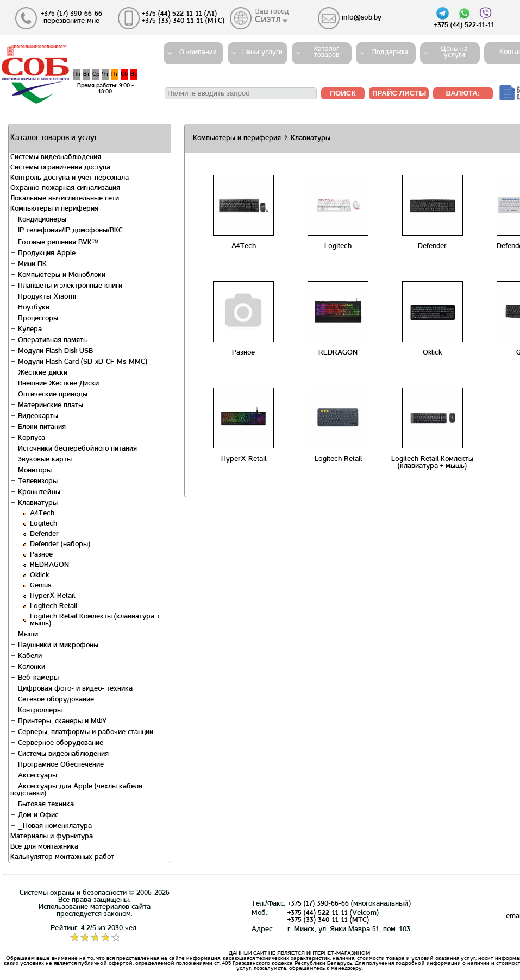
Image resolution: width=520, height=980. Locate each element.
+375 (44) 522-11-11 (318, 913)
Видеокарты (34, 416)
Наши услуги (262, 53)
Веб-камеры (35, 678)
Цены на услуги (455, 52)
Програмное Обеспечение (57, 765)
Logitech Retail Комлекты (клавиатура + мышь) (432, 463)
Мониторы (31, 471)
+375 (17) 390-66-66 (318, 904)
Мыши (24, 635)
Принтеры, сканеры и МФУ (58, 722)
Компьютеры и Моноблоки (58, 275)
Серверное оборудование (57, 743)
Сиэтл (268, 20)
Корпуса (28, 438)
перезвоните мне (71, 21)
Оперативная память (49, 340)
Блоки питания (38, 427)
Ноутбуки (30, 308)
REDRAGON (49, 565)
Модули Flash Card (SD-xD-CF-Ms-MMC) (79, 362)
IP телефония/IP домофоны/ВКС (67, 231)
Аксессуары (34, 776)
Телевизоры (34, 482)
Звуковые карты (41, 460)
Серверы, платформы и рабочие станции (82, 732)
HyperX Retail (52, 596)
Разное (41, 555)
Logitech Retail (54, 606)
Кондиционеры (38, 220)
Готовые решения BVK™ (55, 243)
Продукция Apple (43, 254)
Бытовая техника (42, 805)
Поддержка (390, 53)
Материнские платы (47, 406)
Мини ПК (29, 264)
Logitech (43, 524)
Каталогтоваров (327, 52)
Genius (40, 586)
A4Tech (42, 514)
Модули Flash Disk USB (52, 351)
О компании (198, 53)
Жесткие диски (39, 373)
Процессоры (34, 319)
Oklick (39, 576)
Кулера (26, 330)
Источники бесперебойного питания (74, 449)
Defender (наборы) (60, 545)
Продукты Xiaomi (43, 297)
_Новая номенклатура (51, 826)
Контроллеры (36, 711)
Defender (44, 534)
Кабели (26, 656)
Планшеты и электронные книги (66, 286)
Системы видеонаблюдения (59, 754)
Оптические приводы (49, 395)
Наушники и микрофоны (54, 646)
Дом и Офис (34, 815)
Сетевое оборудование (52, 700)
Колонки (28, 667)
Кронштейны (35, 492)
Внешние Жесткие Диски (55, 384)
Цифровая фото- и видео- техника (71, 689)
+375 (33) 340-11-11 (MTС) (328, 920)
